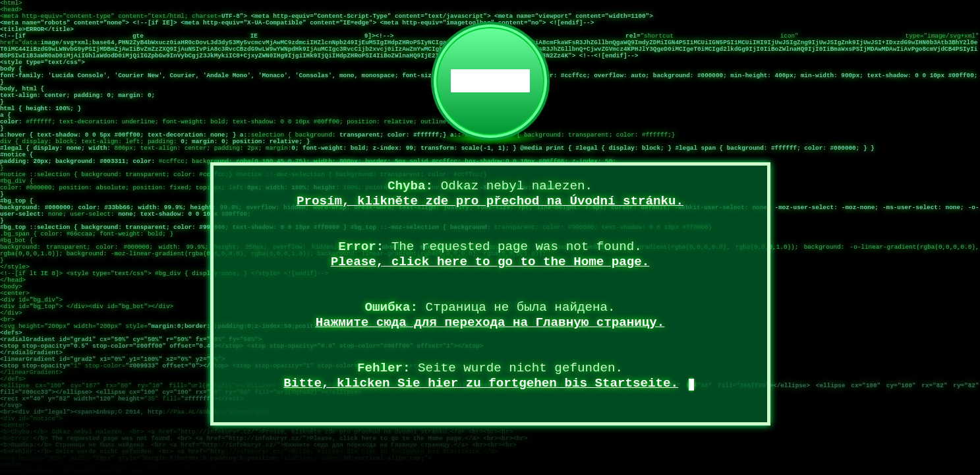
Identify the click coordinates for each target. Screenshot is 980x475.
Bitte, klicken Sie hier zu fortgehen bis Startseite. (481, 383)
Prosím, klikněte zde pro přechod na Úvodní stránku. (490, 201)
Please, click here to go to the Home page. (490, 262)
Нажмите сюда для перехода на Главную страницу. (490, 323)
